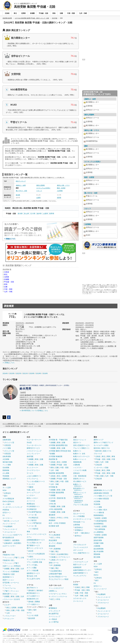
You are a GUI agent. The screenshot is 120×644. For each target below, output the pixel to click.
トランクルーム (32, 479)
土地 (22, 558)
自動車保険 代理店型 (101, 493)
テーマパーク (78, 601)
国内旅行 (32, 590)
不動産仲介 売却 (9, 555)
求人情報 (83, 630)
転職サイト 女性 (79, 454)
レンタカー (31, 495)
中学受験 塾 (53, 487)
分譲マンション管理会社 (12, 566)
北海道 (7, 272)
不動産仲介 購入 (9, 560)
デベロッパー (9, 619)
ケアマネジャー (64, 557)
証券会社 (7, 493)
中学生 (59, 518)
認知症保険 (98, 540)
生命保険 (6, 468)
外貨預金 (6, 510)
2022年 (19, 373)
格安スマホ (107, 451)
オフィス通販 (32, 568)
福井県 (39, 214)
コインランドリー (33, 454)
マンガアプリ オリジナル (36, 559)
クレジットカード (9, 524)
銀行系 (7, 521)
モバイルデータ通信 (101, 445)
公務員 (53, 560)
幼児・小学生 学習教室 (57, 523)
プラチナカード (103, 603)
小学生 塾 (52, 504)
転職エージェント (80, 459)
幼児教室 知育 (54, 526)
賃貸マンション (8, 580)
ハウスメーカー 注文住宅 (11, 599)
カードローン (7, 518)
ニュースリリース (35, 630)
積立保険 (97, 557)
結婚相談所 (77, 567)
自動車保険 (7, 440)
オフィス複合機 (32, 570)
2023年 (12, 373)
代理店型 (7, 445)
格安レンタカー (32, 498)
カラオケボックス (80, 598)
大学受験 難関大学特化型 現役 (60, 451)
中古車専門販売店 (35, 512)
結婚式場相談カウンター (82, 570)
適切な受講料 (41, 185)
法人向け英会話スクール (58, 577)
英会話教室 (53, 540)
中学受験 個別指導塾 (56, 493)
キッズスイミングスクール (58, 596)
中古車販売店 (32, 509)
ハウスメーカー (10, 616)
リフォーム (7, 585)
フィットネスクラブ (56, 588)
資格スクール (54, 563)
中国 (113, 459)
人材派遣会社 (78, 501)
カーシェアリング (33, 493)
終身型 (98, 518)
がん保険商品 (99, 532)
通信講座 (52, 546)
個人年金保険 (99, 551)
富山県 (26, 214)
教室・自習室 (61, 188)
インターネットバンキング (12, 507)
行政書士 (54, 557)
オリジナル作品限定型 (37, 554)
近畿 (6, 287)
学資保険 (6, 476)
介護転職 (77, 465)
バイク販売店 (32, 520)
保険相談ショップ (9, 479)
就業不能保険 (99, 538)
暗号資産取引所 (8, 538)
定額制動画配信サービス (36, 540)
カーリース (31, 501)
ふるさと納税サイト (34, 476)
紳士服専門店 (54, 614)
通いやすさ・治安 (21, 191)
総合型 (31, 551)
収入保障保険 (100, 529)
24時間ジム (53, 591)
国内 (30, 610)
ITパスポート (62, 560)
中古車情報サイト (33, 506)
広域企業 (99, 465)
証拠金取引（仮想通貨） (13, 543)
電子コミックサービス (35, 548)
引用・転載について (72, 630)
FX (4, 515)
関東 (88, 587)
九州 (22, 569)
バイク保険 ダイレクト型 (103, 496)
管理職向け (79, 530)
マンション (8, 558)
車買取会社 (31, 504)
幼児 (52, 538)
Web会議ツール (79, 522)
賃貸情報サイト (8, 577)
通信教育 (52, 515)
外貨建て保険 (99, 543)
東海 (6, 284)
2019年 (38, 373)
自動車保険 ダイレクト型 (103, 490)
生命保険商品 (99, 524)
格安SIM (98, 451)
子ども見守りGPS (33, 579)
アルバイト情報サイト (81, 448)
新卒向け (78, 536)
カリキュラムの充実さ (43, 188)
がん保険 (6, 473)
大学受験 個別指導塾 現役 (58, 445)
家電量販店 (53, 608)
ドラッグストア (54, 611)
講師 (86, 146)
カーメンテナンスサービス (37, 534)
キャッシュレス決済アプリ (12, 535)
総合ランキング (21, 181)
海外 (35, 610)
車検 (28, 532)
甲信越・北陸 (9, 282)
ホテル (29, 613)
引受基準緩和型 (101, 521)
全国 (86, 596)
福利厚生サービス (33, 573)
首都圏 (7, 279)
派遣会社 (77, 473)
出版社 (31, 557)
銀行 (6, 496)
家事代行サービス (33, 448)
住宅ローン (7, 513)
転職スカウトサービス (81, 456)
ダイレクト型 (9, 443)
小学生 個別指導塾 (56, 509)
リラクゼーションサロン (58, 594)
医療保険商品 (99, 515)
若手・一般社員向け (82, 533)
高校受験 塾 (53, 459)
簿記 (57, 551)
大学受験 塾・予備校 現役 (58, 440)
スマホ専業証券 (8, 499)
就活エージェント (80, 440)
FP (51, 549)
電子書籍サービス (33, 545)
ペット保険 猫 (99, 513)
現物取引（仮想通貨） (12, 540)
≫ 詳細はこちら (9, 363)
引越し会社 (31, 490)
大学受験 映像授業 (56, 456)
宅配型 (31, 487)
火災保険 (6, 459)
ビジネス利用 (33, 615)
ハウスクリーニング (34, 451)
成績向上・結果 (21, 185)
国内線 (31, 602)
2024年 (5, 373)
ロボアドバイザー (9, 546)
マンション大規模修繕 (11, 571)
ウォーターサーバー (34, 440)
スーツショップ (54, 616)
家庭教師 (52, 520)
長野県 (59, 198)
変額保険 (97, 554)
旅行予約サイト (32, 588)
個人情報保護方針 (48, 630)
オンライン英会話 (55, 543)
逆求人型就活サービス (81, 445)
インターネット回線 (101, 468)
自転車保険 (7, 456)
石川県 (33, 214)
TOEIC (53, 554)
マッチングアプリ (80, 576)
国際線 (37, 602)
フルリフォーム (10, 588)
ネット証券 (7, 487)
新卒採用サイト (79, 489)
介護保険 (97, 546)
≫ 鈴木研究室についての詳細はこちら (34, 410)
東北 (6, 274)
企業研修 (77, 525)
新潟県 (18, 195)
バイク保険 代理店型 (101, 499)
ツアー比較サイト (33, 604)
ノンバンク (15, 521)
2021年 (25, 373)
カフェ (29, 537)
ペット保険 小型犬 (100, 510)
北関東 (7, 277)
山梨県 (38, 198)
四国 (97, 462)
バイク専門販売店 (35, 523)
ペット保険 (7, 465)
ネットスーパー (32, 468)
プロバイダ (98, 454)
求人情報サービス (80, 481)
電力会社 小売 (32, 576)
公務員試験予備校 (55, 574)
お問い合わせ (60, 630)
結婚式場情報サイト (81, 573)
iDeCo (96, 575)
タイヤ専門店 (54, 622)
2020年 (32, 373)
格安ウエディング (80, 565)
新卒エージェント (80, 493)
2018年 (45, 373)
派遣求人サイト (79, 479)
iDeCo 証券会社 (8, 501)
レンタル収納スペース (37, 481)
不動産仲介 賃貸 (9, 574)
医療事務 (57, 549)
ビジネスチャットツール (82, 519)
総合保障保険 (99, 549)
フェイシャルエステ (81, 547)
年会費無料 (8, 526)
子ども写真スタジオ (34, 543)
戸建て (17, 558)
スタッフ (39, 191)
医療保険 (6, 470)
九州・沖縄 (8, 292)
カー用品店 (53, 619)
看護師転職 (77, 462)
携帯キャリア (99, 440)
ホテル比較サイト (33, 596)
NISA (5, 490)
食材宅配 (30, 456)
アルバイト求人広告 (81, 505)
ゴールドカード (10, 532)
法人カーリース (79, 514)
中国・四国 (8, 289)
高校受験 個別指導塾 (56, 473)
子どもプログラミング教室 (59, 579)
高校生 (53, 518)
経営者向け (79, 527)
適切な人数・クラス (63, 185)
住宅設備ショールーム (11, 583)
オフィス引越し (32, 565)
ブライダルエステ (80, 545)
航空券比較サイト (33, 593)
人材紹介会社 (78, 497)
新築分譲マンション (10, 594)
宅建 (52, 551)
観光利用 (32, 618)
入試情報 (60, 191)
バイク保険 (7, 448)
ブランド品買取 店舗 (34, 562)
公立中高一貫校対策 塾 (57, 498)
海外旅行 (40, 590)
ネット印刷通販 (79, 516)
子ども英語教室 (54, 535)
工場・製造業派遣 (80, 476)
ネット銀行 (7, 504)
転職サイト (77, 451)
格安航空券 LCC (33, 599)
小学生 (66, 518)
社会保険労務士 (63, 554)
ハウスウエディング (81, 562)
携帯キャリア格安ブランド (103, 443)
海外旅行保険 (7, 462)
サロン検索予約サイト (81, 553)
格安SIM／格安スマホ (102, 448)
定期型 (104, 518)
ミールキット (32, 462)
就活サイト (77, 443)
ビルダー (7, 605)
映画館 (76, 585)
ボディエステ (78, 550)
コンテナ (32, 484)
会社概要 (25, 630)
